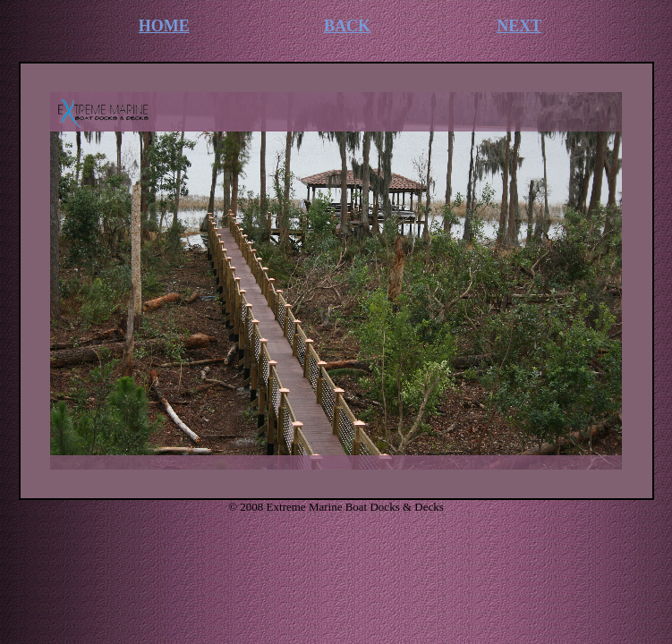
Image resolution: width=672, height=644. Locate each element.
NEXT (519, 26)
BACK (347, 26)
